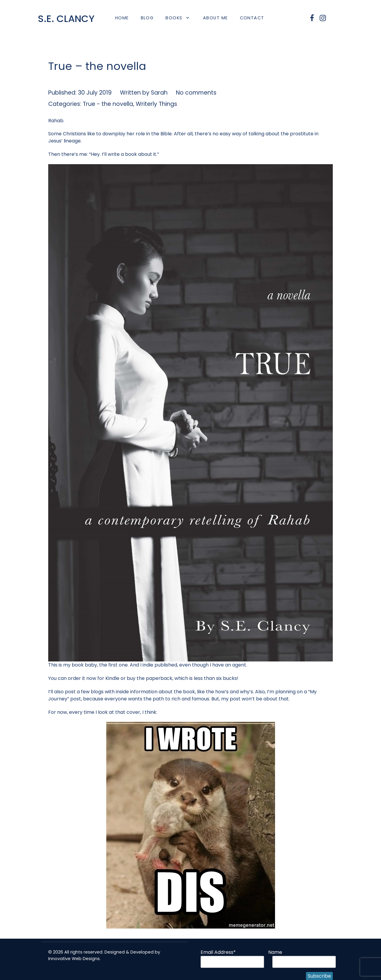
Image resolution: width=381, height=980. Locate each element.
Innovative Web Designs (74, 959)
